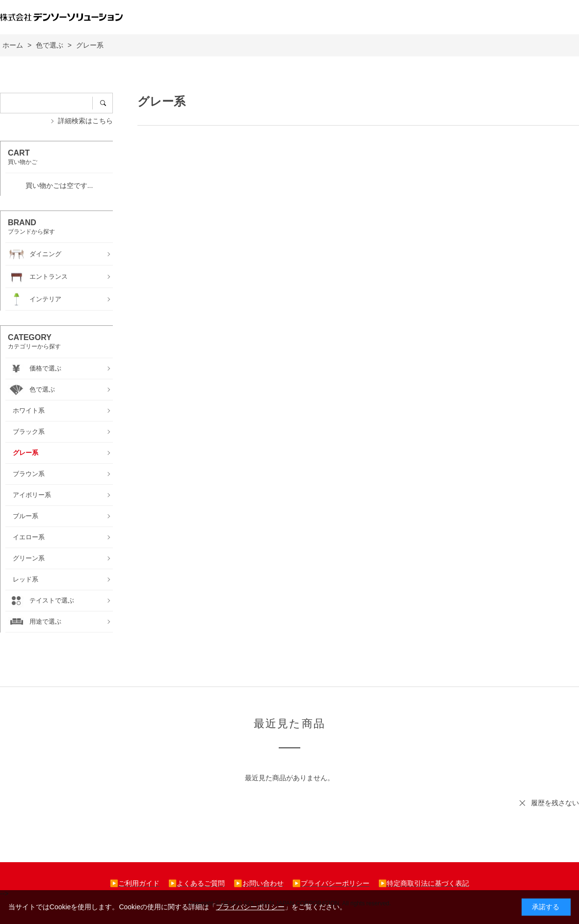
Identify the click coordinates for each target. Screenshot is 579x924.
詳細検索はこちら (85, 121)
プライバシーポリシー (250, 907)
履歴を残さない (555, 803)
